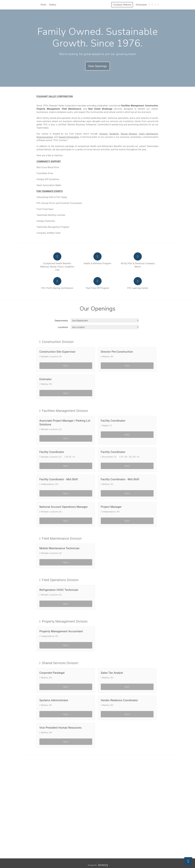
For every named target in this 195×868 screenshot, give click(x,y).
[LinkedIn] (158, 5)
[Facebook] (152, 5)
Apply (66, 366)
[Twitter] (149, 5)
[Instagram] (155, 5)
